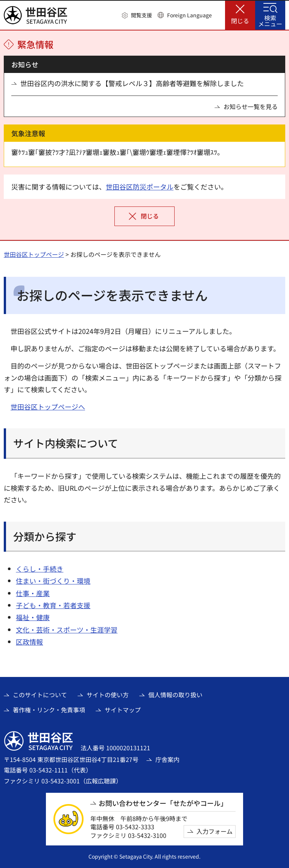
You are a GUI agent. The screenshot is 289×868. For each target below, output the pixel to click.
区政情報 (29, 642)
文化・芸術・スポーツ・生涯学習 (67, 630)
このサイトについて (40, 695)
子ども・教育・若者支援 (53, 605)
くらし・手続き (40, 569)
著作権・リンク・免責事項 (49, 710)
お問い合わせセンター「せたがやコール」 (163, 803)
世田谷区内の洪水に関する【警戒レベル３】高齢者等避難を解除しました (132, 83)
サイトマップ (123, 710)
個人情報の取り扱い (175, 695)
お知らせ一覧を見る (251, 106)
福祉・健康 (33, 617)
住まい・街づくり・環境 (53, 581)
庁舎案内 (167, 759)
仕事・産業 (33, 593)
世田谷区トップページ (34, 254)
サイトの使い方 (108, 695)
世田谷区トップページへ (48, 407)
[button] (137, 15)
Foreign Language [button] (189, 15)
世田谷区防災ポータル (140, 187)
